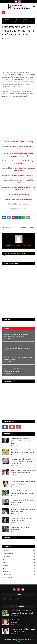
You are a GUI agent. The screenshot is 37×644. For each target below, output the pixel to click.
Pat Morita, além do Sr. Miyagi (23, 142)
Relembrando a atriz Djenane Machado (17, 348)
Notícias (19, 565)
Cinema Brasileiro (19, 554)
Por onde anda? (19, 574)
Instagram (25, 204)
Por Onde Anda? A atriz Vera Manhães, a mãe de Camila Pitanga (17, 370)
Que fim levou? (19, 577)
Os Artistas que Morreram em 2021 (23, 175)
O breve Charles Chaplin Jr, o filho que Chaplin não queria (22, 519)
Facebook (26, 194)
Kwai (24, 209)
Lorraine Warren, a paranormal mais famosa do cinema (23, 510)
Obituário (19, 571)
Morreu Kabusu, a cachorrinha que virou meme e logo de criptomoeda (22, 451)
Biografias (19, 551)
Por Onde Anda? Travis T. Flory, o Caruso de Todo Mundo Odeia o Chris (21, 441)
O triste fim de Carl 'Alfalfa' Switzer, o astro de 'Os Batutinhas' (18, 359)
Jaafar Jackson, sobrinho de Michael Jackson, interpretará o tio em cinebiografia (23, 473)
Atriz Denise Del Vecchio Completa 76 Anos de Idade (22, 501)
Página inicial (7, 20)
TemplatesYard (19, 639)
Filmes (19, 559)
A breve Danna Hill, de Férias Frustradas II (20, 529)
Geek (19, 562)
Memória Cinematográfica (23, 245)
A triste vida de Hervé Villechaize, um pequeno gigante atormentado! (16, 336)
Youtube (29, 199)
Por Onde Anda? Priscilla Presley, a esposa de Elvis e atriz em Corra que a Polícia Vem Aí (23, 461)
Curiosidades (19, 557)
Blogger (19, 641)
